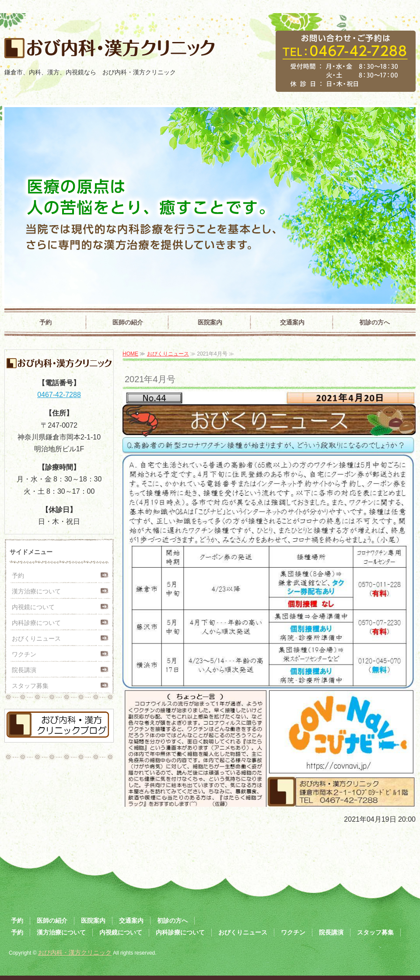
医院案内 (210, 322)
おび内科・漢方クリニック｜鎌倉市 (107, 51)
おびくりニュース (168, 354)
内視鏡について (33, 607)
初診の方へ (374, 322)
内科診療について (36, 623)
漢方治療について (36, 591)
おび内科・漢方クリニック (75, 952)
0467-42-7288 (59, 395)
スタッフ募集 (30, 686)
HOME (130, 354)
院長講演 (24, 670)
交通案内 (292, 322)
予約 (45, 322)
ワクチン (24, 654)
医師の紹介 (128, 322)
